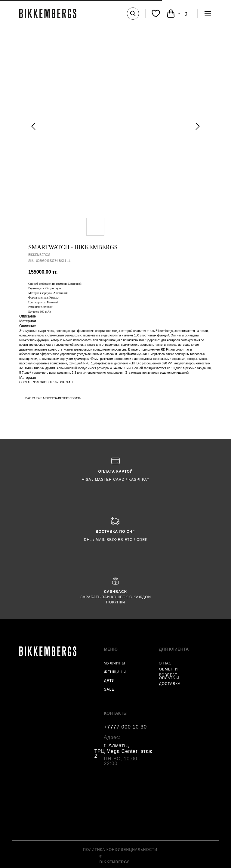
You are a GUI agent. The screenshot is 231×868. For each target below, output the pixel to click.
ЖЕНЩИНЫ (115, 672)
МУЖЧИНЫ (115, 663)
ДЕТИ (109, 681)
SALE (109, 689)
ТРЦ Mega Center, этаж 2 (123, 754)
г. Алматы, (117, 745)
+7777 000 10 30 (125, 727)
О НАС (165, 663)
